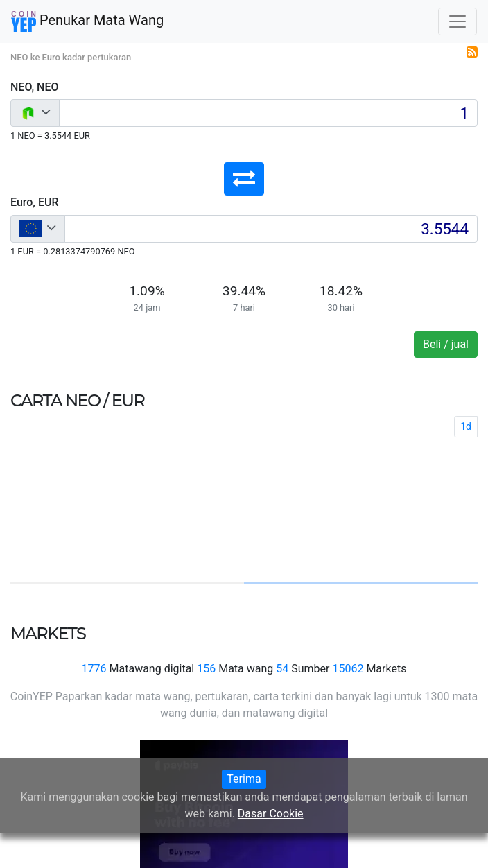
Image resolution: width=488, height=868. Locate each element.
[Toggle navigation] (458, 21)
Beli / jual (446, 344)
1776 (94, 669)
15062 (348, 669)
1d (466, 426)
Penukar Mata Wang (87, 21)
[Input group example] (268, 113)
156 (206, 669)
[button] (244, 179)
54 (282, 669)
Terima (244, 779)
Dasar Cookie (271, 814)
